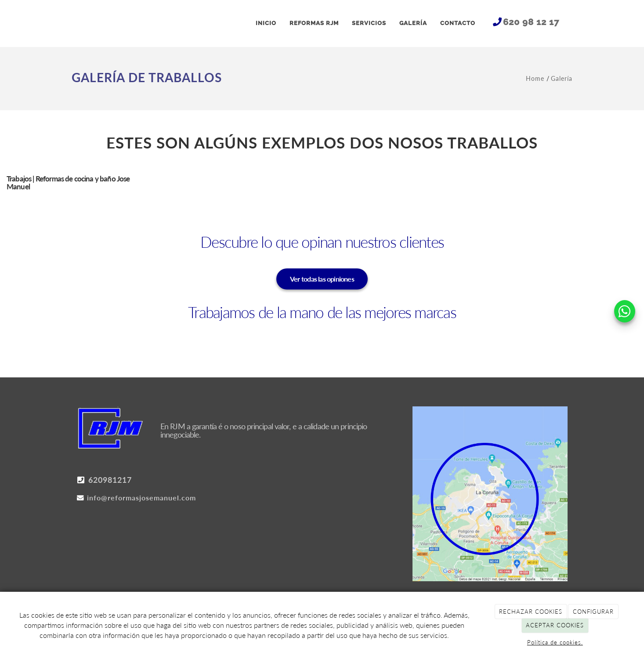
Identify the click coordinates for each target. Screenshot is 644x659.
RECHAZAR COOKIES (531, 612)
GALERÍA (413, 23)
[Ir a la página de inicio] (76, 24)
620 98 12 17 (531, 22)
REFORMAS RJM (314, 23)
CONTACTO (458, 23)
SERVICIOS (369, 23)
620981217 (104, 480)
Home (536, 78)
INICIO (266, 23)
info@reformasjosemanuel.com (136, 498)
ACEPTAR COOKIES (555, 625)
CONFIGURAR (593, 612)
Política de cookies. (555, 642)
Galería (562, 78)
